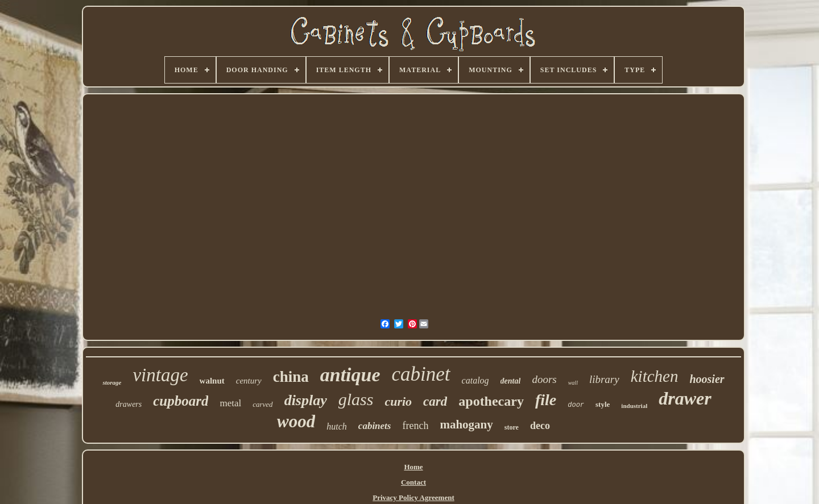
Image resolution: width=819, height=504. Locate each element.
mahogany (466, 424)
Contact (413, 482)
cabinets (375, 426)
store (512, 427)
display (306, 400)
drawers (129, 404)
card (435, 401)
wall (573, 383)
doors (544, 379)
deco (540, 426)
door (576, 405)
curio (398, 401)
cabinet (421, 374)
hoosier (707, 379)
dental (511, 381)
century (249, 381)
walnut (212, 381)
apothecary (491, 401)
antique (350, 375)
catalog (475, 380)
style (603, 404)
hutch (337, 426)
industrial (634, 406)
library (604, 379)
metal (230, 403)
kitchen (655, 376)
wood (296, 421)
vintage (160, 375)
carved (262, 404)
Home (413, 467)
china (291, 377)
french (415, 426)
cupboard (181, 401)
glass (356, 399)
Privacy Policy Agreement (413, 497)
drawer (685, 398)
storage (112, 382)
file (546, 400)
